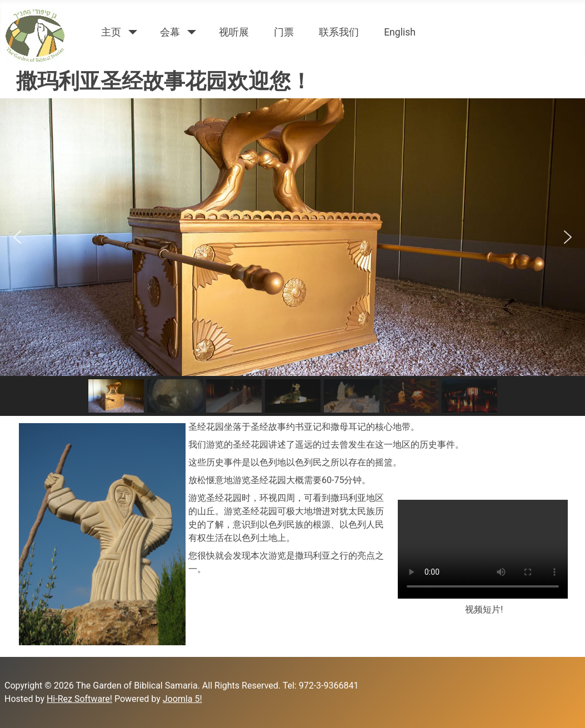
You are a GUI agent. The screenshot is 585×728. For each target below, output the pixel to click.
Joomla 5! (182, 699)
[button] (17, 237)
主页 (111, 32)
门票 (284, 32)
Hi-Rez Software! (79, 699)
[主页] (131, 32)
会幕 (170, 32)
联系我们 (339, 32)
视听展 (234, 32)
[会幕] (190, 32)
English (400, 32)
